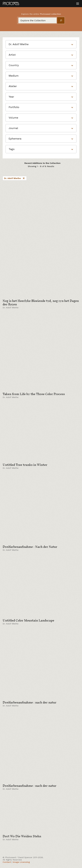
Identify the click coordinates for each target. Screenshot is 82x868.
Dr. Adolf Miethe (15, 178)
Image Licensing (21, 862)
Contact (7, 862)
